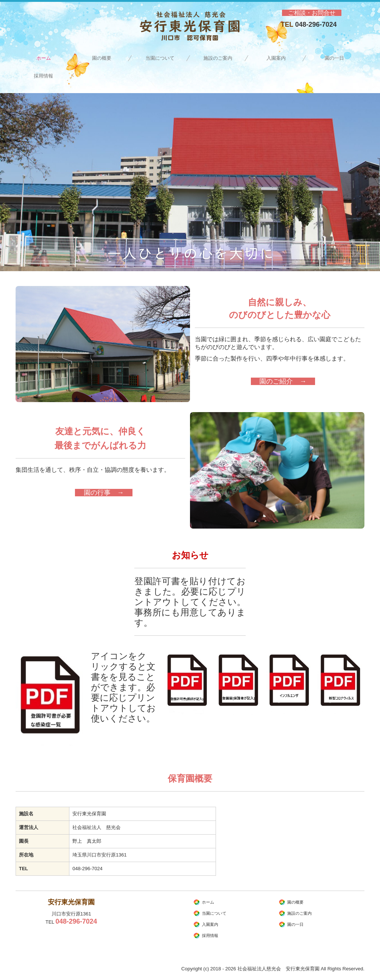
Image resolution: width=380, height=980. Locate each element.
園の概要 (102, 58)
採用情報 (46, 76)
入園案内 (276, 58)
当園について (160, 58)
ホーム (44, 58)
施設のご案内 (218, 58)
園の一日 (334, 58)
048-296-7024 (316, 24)
